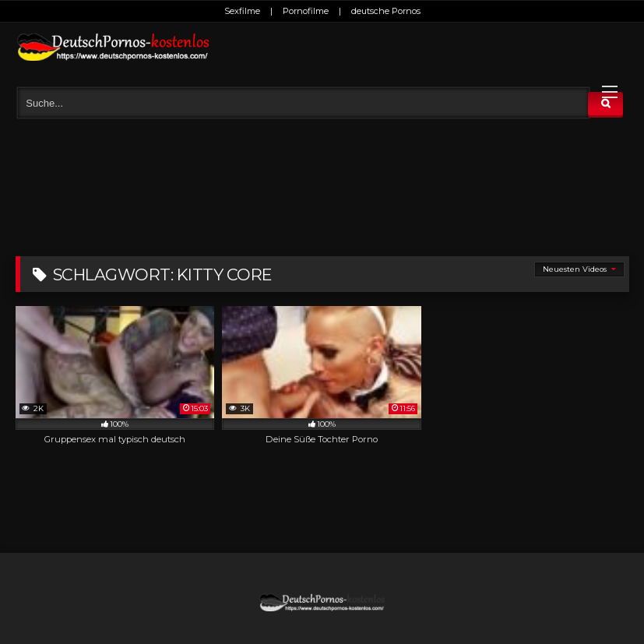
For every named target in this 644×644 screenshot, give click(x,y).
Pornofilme (306, 11)
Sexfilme (242, 11)
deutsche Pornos (386, 11)
